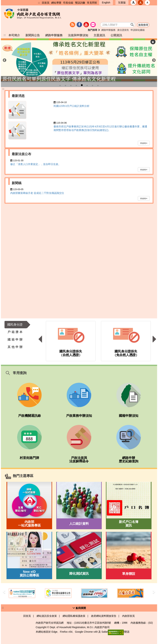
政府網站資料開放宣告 (104, 616)
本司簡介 (14, 35)
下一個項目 (154, 60)
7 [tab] (93, 85)
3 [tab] (71, 85)
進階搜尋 (143, 25)
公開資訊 (116, 35)
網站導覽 (56, 3)
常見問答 (92, 3)
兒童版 (122, 3)
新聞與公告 (33, 35)
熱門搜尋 (94, 30)
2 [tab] (65, 85)
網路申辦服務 (108, 30)
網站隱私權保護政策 (74, 616)
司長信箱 (68, 3)
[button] (133, 3)
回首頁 (46, 3)
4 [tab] (76, 85)
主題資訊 (99, 35)
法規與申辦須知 (78, 35)
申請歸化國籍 (138, 30)
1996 (125, 623)
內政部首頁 (128, 616)
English (106, 3)
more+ (144, 143)
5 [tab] (82, 85)
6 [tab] (87, 85)
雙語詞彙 (80, 3)
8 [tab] (98, 85)
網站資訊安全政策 (47, 616)
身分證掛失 (123, 30)
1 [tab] (60, 85)
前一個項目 (4, 60)
